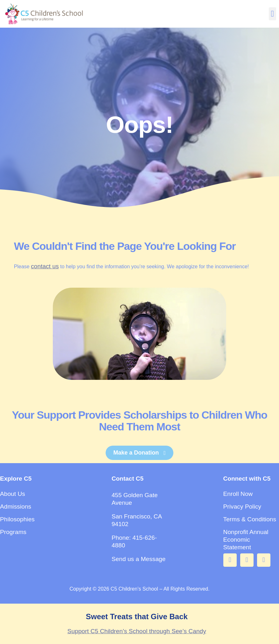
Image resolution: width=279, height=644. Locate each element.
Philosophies (17, 519)
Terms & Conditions (250, 519)
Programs (13, 532)
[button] (272, 14)
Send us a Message (139, 559)
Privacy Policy (242, 507)
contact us (45, 266)
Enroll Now (238, 494)
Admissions (16, 507)
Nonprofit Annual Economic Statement (246, 540)
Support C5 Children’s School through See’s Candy (137, 631)
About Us (13, 494)
